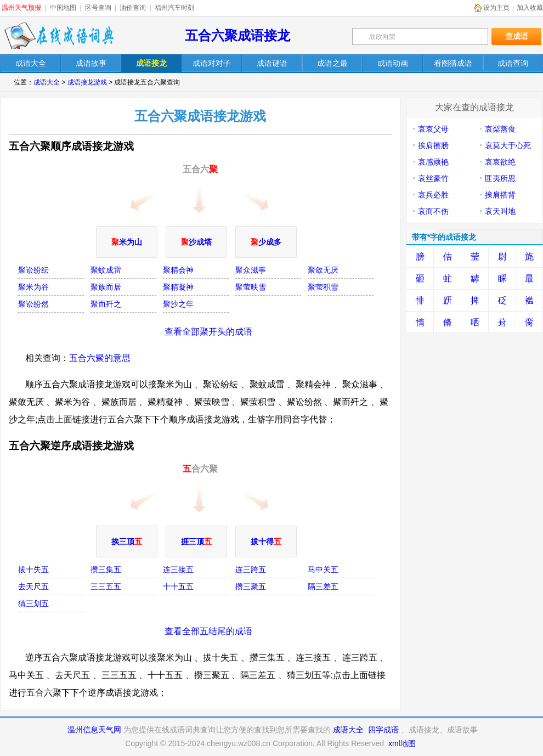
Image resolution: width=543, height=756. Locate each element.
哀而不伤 (433, 211)
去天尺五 (33, 586)
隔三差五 (323, 586)
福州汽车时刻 (174, 8)
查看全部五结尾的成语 (208, 631)
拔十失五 (33, 569)
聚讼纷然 (33, 304)
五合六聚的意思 (100, 358)
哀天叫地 (500, 211)
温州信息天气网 (94, 730)
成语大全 (47, 82)
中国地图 (63, 8)
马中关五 (323, 569)
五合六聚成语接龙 (237, 35)
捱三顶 (196, 541)
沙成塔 (196, 242)
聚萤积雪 (323, 287)
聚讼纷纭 (33, 270)
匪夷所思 (500, 178)
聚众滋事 (251, 270)
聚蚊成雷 (106, 270)
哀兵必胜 (433, 195)
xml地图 (402, 743)
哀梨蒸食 (500, 129)
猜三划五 (33, 603)
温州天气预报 (21, 8)
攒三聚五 (251, 586)
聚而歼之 (106, 304)
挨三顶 (127, 541)
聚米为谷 (33, 287)
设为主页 (496, 8)
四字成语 (383, 730)
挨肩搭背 (500, 195)
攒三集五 (106, 569)
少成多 (266, 242)
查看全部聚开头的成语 (208, 332)
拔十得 (266, 541)
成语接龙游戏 (87, 82)
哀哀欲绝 (500, 162)
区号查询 (98, 8)
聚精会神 (178, 270)
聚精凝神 (178, 287)
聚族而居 (106, 287)
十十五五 (178, 586)
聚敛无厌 (323, 270)
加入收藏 (530, 8)
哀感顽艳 (433, 162)
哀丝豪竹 (433, 178)
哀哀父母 (433, 129)
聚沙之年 (178, 304)
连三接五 (178, 569)
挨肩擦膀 (433, 145)
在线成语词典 (59, 36)
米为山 (127, 242)
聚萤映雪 (251, 287)
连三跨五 (251, 569)
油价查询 (133, 8)
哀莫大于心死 (508, 145)
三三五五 (106, 586)
